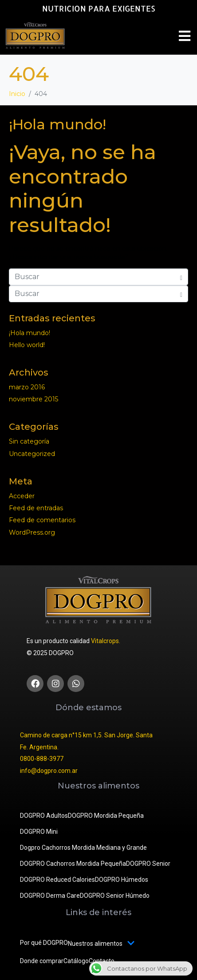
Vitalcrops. (106, 641)
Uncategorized (32, 454)
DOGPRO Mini (39, 832)
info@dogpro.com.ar (49, 771)
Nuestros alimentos (101, 944)
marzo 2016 (27, 387)
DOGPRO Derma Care (50, 896)
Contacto (102, 961)
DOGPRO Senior (148, 864)
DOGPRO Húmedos (122, 880)
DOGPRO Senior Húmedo (115, 896)
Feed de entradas (36, 508)
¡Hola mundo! (57, 124)
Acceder (22, 496)
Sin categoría (29, 441)
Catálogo (76, 961)
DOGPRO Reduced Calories (57, 880)
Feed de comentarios (42, 520)
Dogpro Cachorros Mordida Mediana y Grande (83, 848)
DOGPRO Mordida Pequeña (106, 816)
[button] (185, 36)
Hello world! (27, 345)
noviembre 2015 (33, 399)
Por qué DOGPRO (44, 943)
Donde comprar (42, 961)
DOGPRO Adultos (44, 816)
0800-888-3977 (42, 759)
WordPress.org (32, 532)
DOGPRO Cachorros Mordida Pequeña (73, 864)
